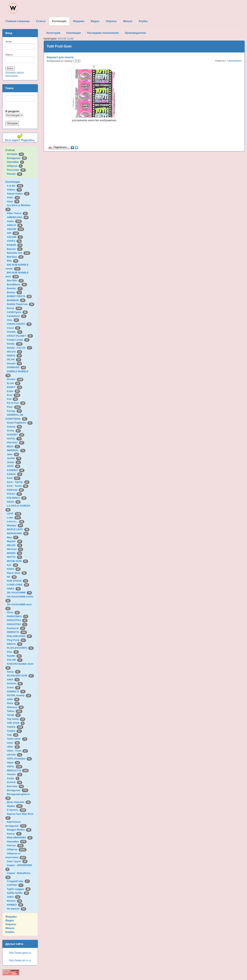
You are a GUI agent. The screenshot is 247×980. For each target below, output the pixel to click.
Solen (14, 687)
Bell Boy (15, 257)
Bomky (14, 292)
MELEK (15, 545)
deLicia (15, 352)
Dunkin (15, 379)
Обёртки (15, 166)
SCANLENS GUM (20, 676)
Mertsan (15, 549)
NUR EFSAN (18, 581)
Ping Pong (16, 640)
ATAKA (14, 241)
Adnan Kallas (18, 194)
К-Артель (17, 810)
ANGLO (15, 225)
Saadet (14, 656)
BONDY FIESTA (19, 296)
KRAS (14, 502)
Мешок (10, 928)
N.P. (13, 565)
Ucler (13, 743)
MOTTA (15, 557)
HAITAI (14, 439)
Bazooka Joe (19, 253)
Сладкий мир (18, 881)
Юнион (15, 901)
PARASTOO (17, 620)
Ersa (14, 395)
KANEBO (16, 470)
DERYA (14, 356)
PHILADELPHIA (19, 636)
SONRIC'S (16, 691)
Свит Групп (17, 861)
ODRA (14, 589)
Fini (13, 399)
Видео (10, 920)
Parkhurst (16, 628)
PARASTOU (17, 624)
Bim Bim (15, 280)
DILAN (14, 359)
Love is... (16, 521)
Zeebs (13, 778)
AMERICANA (18, 217)
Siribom (15, 683)
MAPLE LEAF (18, 529)
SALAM (15, 660)
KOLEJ (14, 494)
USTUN (15, 755)
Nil (12, 577)
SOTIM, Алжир (19, 695)
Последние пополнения (103, 33)
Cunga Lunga (18, 340)
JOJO (14, 466)
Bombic (15, 288)
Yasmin (15, 774)
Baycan (15, 249)
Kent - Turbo (18, 486)
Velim (14, 763)
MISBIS (15, 553)
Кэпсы (14, 834)
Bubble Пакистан (21, 304)
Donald (15, 363)
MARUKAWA (18, 533)
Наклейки (15, 162)
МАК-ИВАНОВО (20, 838)
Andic (14, 221)
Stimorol (15, 707)
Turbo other (17, 739)
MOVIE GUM (18, 561)
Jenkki (14, 458)
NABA (14, 569)
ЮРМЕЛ (15, 905)
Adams (14, 190)
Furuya (14, 411)
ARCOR (15, 229)
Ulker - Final (17, 751)
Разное (15, 174)
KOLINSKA (17, 498)
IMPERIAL (16, 450)
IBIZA (13, 446)
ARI (13, 233)
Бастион (15, 786)
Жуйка (15, 806)
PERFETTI (17, 632)
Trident (14, 731)
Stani (13, 703)
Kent (14, 478)
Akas (13, 201)
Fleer (14, 407)
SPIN (13, 699)
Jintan (14, 462)
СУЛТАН (15, 885)
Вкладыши (17, 158)
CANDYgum (17, 312)
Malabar (15, 525)
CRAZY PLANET (20, 336)
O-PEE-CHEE (18, 585)
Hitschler (16, 442)
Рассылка (16, 170)
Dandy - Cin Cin (20, 348)
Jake (13, 454)
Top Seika (16, 719)
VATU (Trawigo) (19, 759)
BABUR (15, 245)
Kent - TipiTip (18, 482)
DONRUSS (17, 367)
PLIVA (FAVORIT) (20, 648)
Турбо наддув (19, 889)
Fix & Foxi (16, 403)
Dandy (15, 344)
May (13, 537)
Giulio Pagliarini (20, 423)
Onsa (13, 612)
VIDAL (15, 766)
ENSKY (15, 387)
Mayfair (15, 541)
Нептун (15, 845)
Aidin (13, 197)
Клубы (10, 932)
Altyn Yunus (17, 213)
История (15, 154)
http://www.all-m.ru (20, 960)
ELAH (14, 383)
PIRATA (15, 644)
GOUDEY (16, 435)
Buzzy (15, 308)
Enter (13, 391)
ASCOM (15, 237)
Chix (13, 320)
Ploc (13, 652)
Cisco (14, 328)
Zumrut (15, 782)
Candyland (17, 316)
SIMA (13, 680)
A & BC (15, 186)
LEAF (14, 514)
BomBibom (17, 284)
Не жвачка (17, 909)
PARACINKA (18, 616)
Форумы (11, 917)
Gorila (14, 431)
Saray (14, 672)
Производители (135, 33)
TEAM (14, 715)
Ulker (13, 747)
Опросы (11, 924)
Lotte (14, 518)
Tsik (13, 735)
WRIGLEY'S (18, 770)
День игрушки (19, 802)
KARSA (15, 474)
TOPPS (15, 727)
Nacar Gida (17, 573)
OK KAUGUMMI (20, 593)
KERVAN (15, 490)
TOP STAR (16, 723)
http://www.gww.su (20, 953)
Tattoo (15, 711)
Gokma (15, 427)
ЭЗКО (14, 897)
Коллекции (13, 182)
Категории (53, 33)
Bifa (13, 261)
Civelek (15, 332)
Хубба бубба (18, 893)
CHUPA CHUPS (19, 324)
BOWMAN (16, 300)
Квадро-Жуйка (19, 830)
